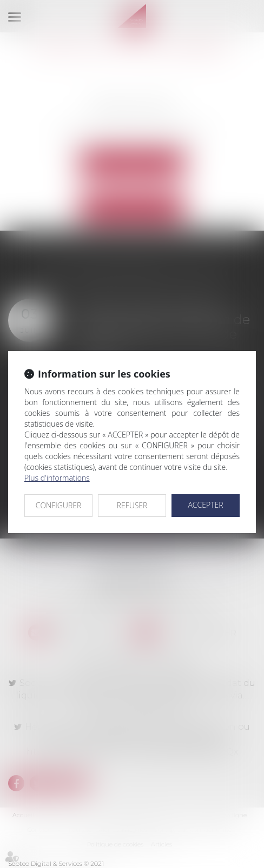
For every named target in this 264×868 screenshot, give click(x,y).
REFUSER (132, 505)
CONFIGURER (59, 505)
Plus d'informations (57, 478)
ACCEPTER (205, 505)
